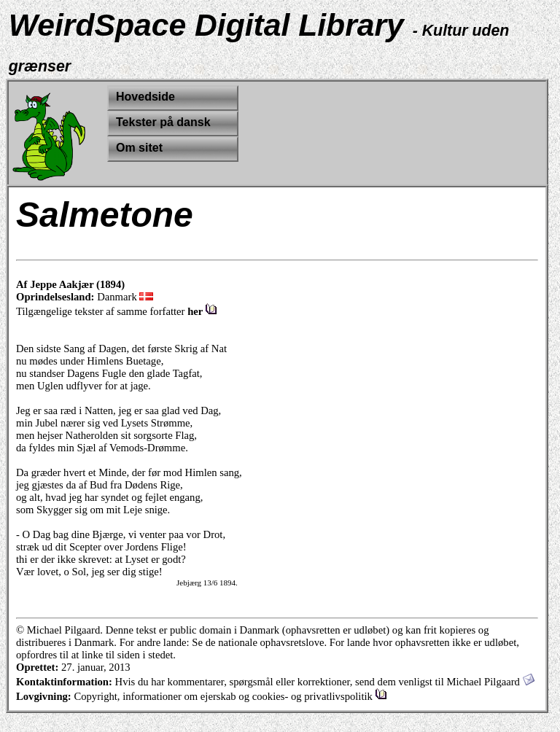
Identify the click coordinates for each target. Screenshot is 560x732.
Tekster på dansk (163, 122)
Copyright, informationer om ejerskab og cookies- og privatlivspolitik (230, 696)
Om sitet (139, 148)
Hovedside (145, 97)
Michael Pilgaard (490, 682)
